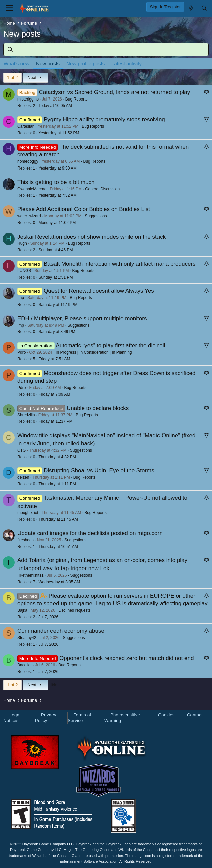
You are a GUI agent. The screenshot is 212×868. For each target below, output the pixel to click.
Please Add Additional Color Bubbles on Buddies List (84, 209)
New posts (48, 63)
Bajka (22, 610)
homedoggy (28, 161)
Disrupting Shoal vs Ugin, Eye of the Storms (99, 471)
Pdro (22, 352)
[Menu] (9, 8)
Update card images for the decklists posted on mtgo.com (90, 533)
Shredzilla (26, 415)
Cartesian (26, 126)
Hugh (22, 243)
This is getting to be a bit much (56, 182)
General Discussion (102, 189)
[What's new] (191, 8)
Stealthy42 (27, 638)
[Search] (204, 8)
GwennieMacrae (32, 189)
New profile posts (85, 63)
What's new (17, 63)
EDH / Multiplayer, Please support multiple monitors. (83, 318)
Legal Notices (12, 718)
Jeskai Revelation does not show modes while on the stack (91, 237)
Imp (21, 298)
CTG (22, 450)
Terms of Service (79, 718)
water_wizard (29, 216)
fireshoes (26, 540)
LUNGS (24, 271)
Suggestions (96, 216)
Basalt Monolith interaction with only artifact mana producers (120, 264)
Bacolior (25, 665)
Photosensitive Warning (122, 718)
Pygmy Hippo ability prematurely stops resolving (104, 119)
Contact (195, 715)
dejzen (23, 477)
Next (36, 78)
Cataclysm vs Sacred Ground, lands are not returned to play (115, 92)
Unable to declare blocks (98, 408)
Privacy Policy (46, 718)
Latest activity (127, 63)
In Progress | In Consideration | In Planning (94, 352)
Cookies (166, 715)
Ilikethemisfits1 (31, 575)
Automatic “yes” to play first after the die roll (110, 346)
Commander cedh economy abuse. (62, 631)
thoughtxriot (28, 513)
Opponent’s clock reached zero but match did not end (126, 658)
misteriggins (28, 99)
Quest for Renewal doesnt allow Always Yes (99, 291)
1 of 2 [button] (13, 78)
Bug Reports (76, 99)
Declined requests (75, 610)
